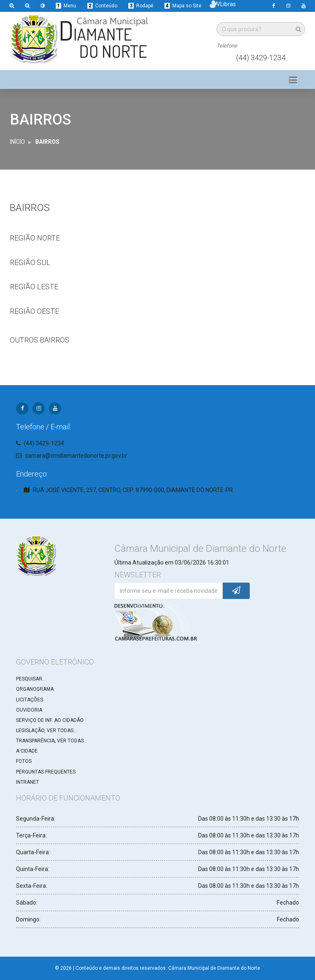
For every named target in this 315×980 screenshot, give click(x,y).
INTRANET (27, 782)
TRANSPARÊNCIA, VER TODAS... (52, 741)
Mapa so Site (183, 6)
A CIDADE (27, 751)
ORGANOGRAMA (35, 689)
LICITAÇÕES (30, 700)
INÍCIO (17, 142)
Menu (66, 6)
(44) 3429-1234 (261, 58)
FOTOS (24, 761)
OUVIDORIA (29, 710)
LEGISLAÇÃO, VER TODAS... (47, 730)
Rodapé (141, 6)
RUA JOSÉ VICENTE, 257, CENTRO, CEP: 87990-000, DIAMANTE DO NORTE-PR (133, 490)
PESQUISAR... (31, 679)
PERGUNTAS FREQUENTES (46, 772)
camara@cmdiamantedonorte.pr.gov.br (76, 456)
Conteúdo (102, 6)
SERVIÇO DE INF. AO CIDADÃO (50, 720)
